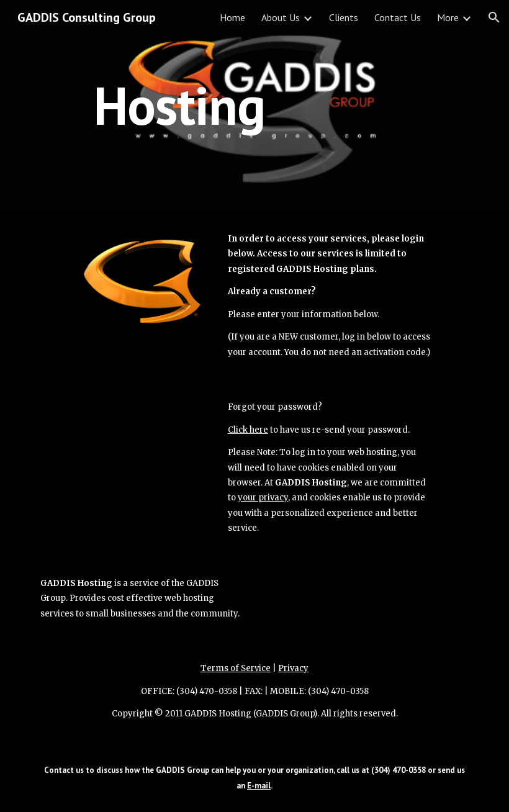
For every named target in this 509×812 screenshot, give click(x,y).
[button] (494, 17)
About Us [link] (281, 17)
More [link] (448, 17)
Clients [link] (344, 17)
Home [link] (232, 17)
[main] (180, 105)
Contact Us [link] (398, 17)
